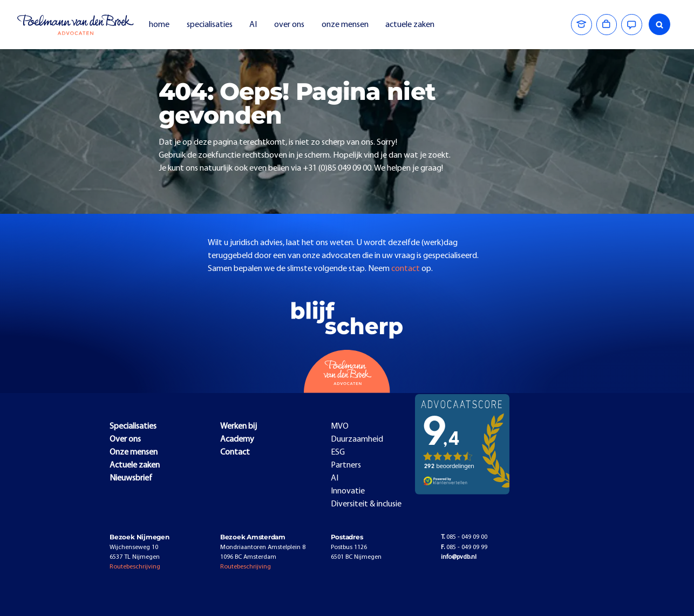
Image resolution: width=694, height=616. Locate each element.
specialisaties (210, 25)
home (159, 25)
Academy (237, 439)
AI (253, 25)
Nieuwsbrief (131, 478)
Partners (346, 465)
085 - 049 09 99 (464, 547)
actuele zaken (410, 25)
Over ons (125, 439)
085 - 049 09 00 (464, 537)
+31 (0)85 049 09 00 (337, 168)
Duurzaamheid (357, 439)
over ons (289, 25)
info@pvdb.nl (459, 557)
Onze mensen (134, 452)
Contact (235, 452)
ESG (338, 452)
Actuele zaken (135, 465)
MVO (340, 427)
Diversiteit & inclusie (366, 504)
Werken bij (239, 427)
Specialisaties (133, 427)
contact (406, 269)
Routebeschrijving (135, 567)
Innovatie (348, 491)
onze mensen (345, 25)
